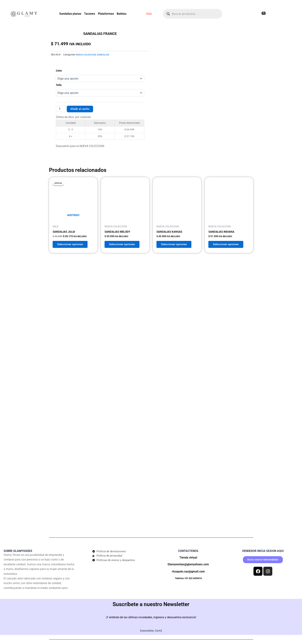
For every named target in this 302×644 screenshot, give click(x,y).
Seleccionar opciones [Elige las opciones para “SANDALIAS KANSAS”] (176, 243)
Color (59, 71)
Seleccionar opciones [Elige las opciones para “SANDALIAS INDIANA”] (228, 243)
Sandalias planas (70, 14)
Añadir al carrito (81, 109)
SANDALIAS (106, 55)
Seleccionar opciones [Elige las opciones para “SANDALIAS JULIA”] (72, 243)
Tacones (90, 14)
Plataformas (106, 14)
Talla (59, 85)
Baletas (122, 14)
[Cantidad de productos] (61, 109)
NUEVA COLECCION (87, 55)
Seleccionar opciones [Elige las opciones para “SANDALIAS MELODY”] (124, 243)
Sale (149, 14)
